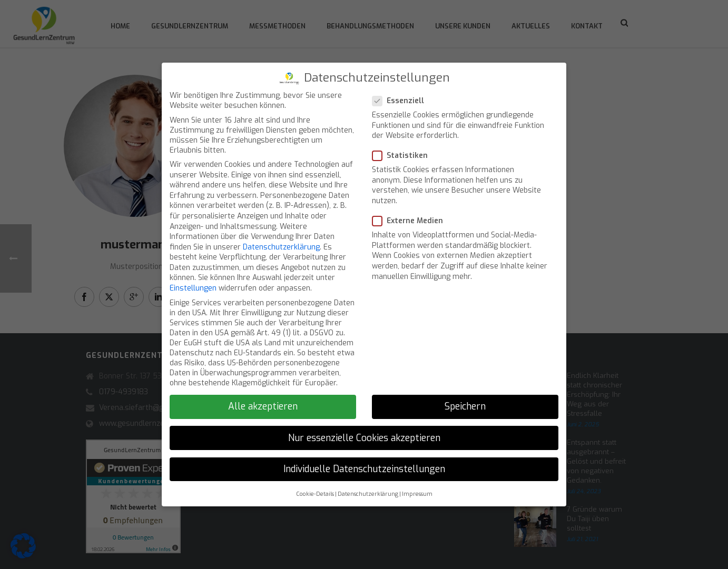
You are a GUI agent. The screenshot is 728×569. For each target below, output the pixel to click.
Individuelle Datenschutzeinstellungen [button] (364, 462)
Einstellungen (193, 281)
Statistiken (403, 148)
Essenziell (401, 93)
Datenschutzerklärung (281, 240)
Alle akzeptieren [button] (263, 400)
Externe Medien (411, 213)
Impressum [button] (417, 486)
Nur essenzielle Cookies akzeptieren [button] (364, 431)
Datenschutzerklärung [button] (368, 486)
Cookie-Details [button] (315, 486)
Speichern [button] (465, 400)
